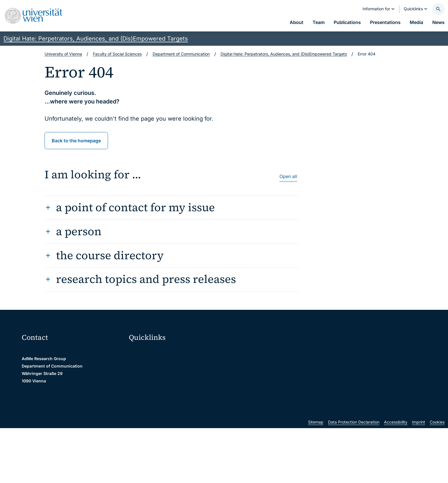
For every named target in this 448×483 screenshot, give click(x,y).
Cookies (437, 477)
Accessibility (396, 477)
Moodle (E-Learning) (152, 351)
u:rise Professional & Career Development (171, 435)
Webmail (141, 363)
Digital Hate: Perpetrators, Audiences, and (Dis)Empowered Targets (96, 39)
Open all (288, 176)
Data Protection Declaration (354, 477)
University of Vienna (63, 54)
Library (139, 411)
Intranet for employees (154, 399)
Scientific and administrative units (164, 423)
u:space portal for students (158, 375)
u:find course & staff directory (160, 387)
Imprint (419, 477)
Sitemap (316, 477)
